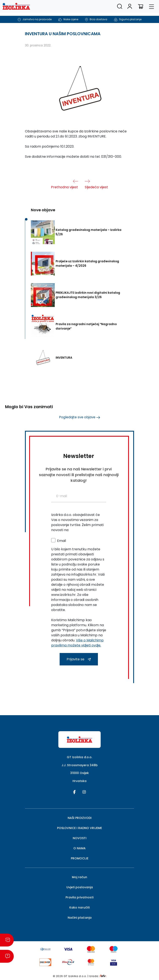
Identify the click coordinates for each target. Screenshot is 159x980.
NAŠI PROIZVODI (80, 818)
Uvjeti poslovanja (80, 887)
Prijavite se (79, 659)
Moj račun (79, 877)
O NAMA (79, 848)
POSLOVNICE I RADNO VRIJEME (79, 828)
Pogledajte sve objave (79, 417)
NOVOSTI (80, 838)
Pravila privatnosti (79, 897)
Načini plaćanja (80, 918)
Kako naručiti (79, 907)
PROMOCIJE (80, 858)
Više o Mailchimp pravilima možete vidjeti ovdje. (77, 643)
